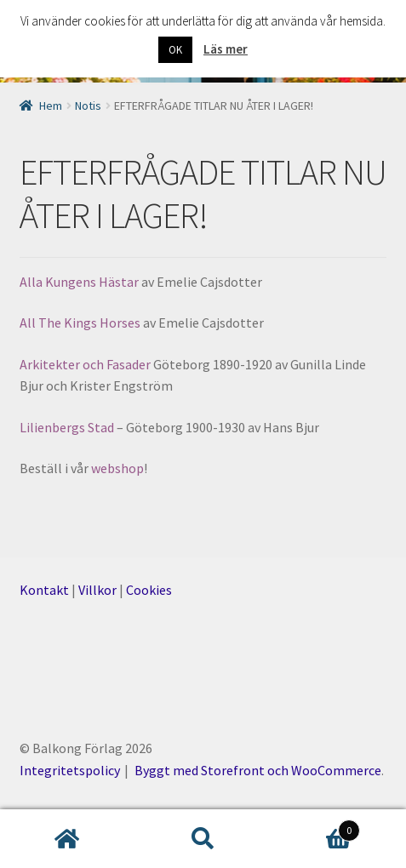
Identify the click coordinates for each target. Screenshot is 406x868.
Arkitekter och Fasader (86, 364)
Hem (51, 106)
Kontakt (44, 590)
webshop (117, 468)
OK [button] (175, 50)
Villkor (97, 590)
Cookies (149, 590)
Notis (88, 106)
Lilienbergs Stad (68, 427)
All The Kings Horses (81, 323)
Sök (203, 839)
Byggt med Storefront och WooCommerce (258, 770)
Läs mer (226, 49)
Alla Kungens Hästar (79, 282)
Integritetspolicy (70, 770)
